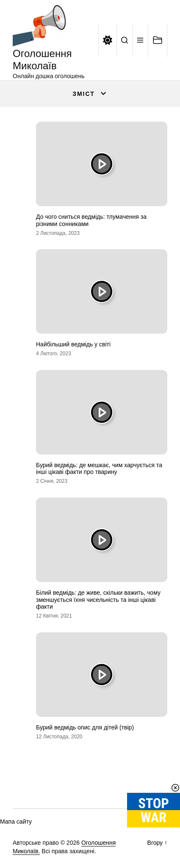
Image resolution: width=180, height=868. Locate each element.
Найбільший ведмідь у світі (73, 344)
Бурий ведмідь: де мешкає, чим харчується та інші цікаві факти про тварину (99, 469)
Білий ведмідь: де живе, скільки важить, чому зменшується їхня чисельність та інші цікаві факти (98, 600)
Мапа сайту (16, 822)
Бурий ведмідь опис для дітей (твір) (85, 727)
